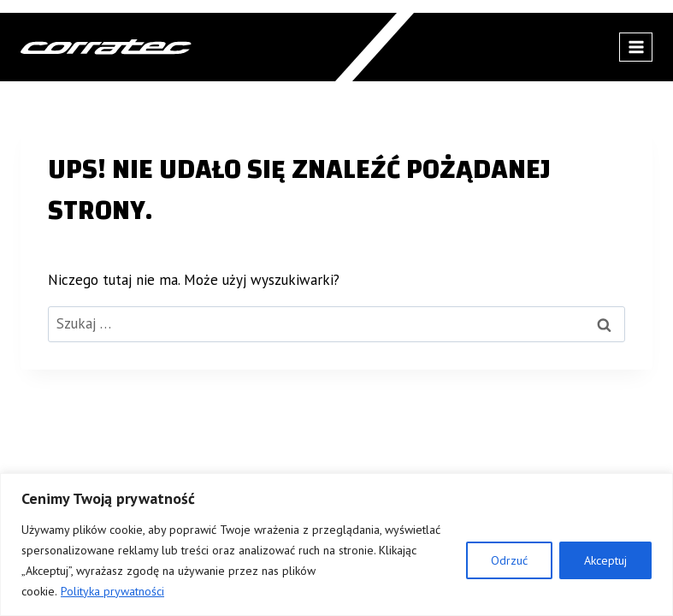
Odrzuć (509, 560)
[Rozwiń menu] (636, 47)
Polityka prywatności (112, 591)
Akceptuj (605, 560)
